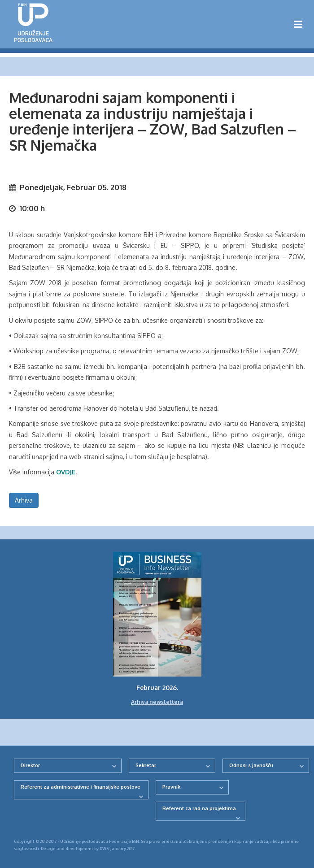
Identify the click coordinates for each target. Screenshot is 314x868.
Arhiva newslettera (157, 702)
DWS (104, 848)
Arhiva (24, 500)
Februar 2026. (157, 688)
